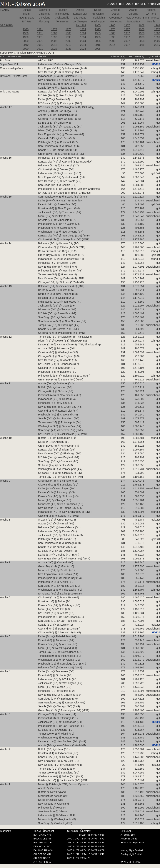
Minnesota (116, 21)
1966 (112, 25)
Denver (80, 10)
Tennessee (62, 21)
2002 (54, 41)
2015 (98, 45)
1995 (98, 37)
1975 (98, 29)
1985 (98, 33)
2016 (112, 45)
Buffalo (27, 10)
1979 (157, 29)
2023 (68, 49)
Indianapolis (62, 14)
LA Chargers (80, 21)
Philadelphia (98, 18)
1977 (127, 29)
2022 (54, 49)
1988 (142, 33)
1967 (127, 25)
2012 (54, 45)
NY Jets (27, 21)
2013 (68, 45)
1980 (26, 33)
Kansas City (80, 14)
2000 (26, 41)
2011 (40, 45)
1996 (112, 37)
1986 (112, 33)
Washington (98, 21)
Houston (62, 10)
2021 (40, 49)
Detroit (115, 14)
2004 (83, 41)
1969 (157, 25)
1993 (68, 37)
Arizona (151, 10)
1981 (40, 33)
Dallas (98, 10)
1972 (54, 29)
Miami (27, 14)
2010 (26, 45)
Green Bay (116, 18)
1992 (54, 37)
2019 (157, 45)
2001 (40, 41)
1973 (68, 29)
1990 (26, 37)
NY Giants (98, 14)
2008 (142, 41)
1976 (112, 29)
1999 (157, 37)
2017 (127, 45)
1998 (142, 37)
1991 (40, 37)
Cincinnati (44, 14)
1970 (26, 29)
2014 (83, 45)
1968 (142, 25)
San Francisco (151, 18)
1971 (40, 29)
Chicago (115, 10)
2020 (26, 49)
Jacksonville (62, 18)
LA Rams (151, 14)
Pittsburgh (44, 21)
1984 (83, 33)
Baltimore (44, 10)
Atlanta (133, 10)
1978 (142, 29)
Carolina (133, 14)
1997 (127, 37)
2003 (68, 41)
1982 (54, 33)
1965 (98, 25)
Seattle (151, 21)
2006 (112, 41)
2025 (98, 49)
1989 (157, 33)
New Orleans (133, 18)
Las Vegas (80, 18)
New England (27, 18)
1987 (127, 33)
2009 (157, 41)
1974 (83, 29)
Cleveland (44, 18)
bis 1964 (81, 25)
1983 (68, 33)
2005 (98, 41)
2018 (142, 45)
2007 (127, 41)
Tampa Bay (133, 21)
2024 (83, 49)
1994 (83, 37)
